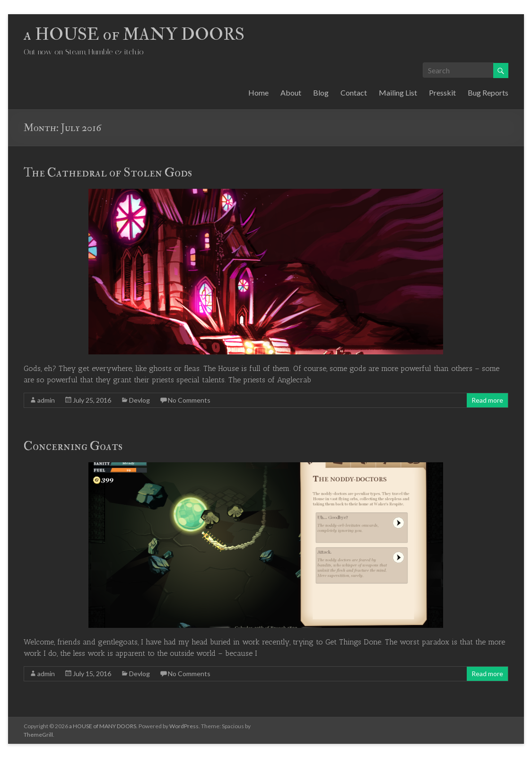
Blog (321, 93)
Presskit (442, 93)
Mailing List (398, 93)
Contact (354, 93)
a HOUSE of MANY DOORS (134, 34)
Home (258, 93)
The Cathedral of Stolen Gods (108, 173)
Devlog (140, 400)
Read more (487, 400)
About (291, 93)
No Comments (189, 400)
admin (46, 400)
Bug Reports (488, 93)
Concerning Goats (73, 446)
